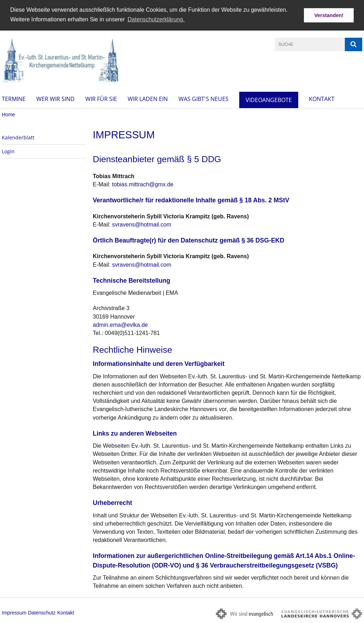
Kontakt (322, 98)
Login (8, 151)
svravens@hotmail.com (142, 224)
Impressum (14, 612)
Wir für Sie (101, 98)
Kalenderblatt (18, 137)
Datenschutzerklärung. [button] (156, 19)
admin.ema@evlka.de (120, 324)
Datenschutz (42, 612)
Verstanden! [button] (329, 15)
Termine (14, 98)
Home (8, 114)
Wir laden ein (148, 98)
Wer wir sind (55, 98)
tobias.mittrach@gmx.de (143, 184)
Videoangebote (269, 100)
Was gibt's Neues (204, 98)
